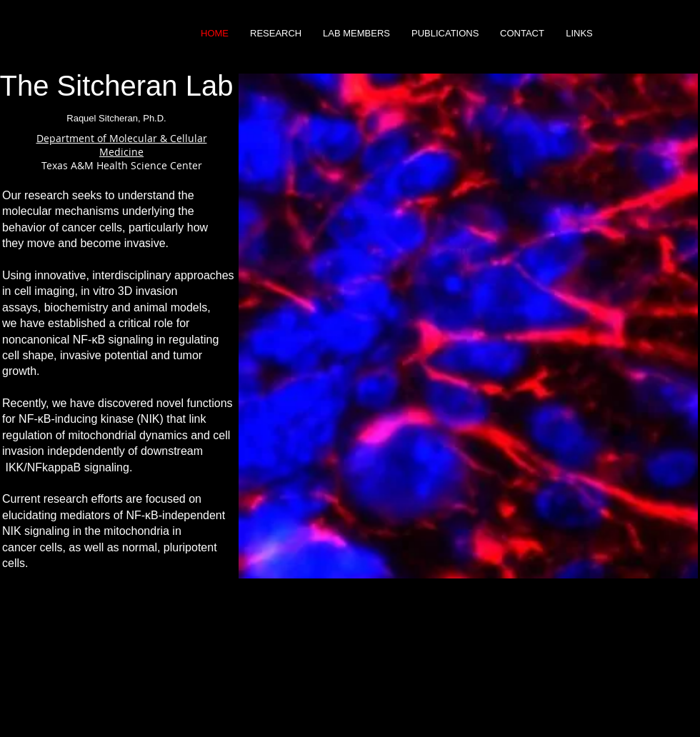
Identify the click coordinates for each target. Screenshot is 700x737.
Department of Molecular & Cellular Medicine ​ (122, 145)
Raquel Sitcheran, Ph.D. (116, 118)
